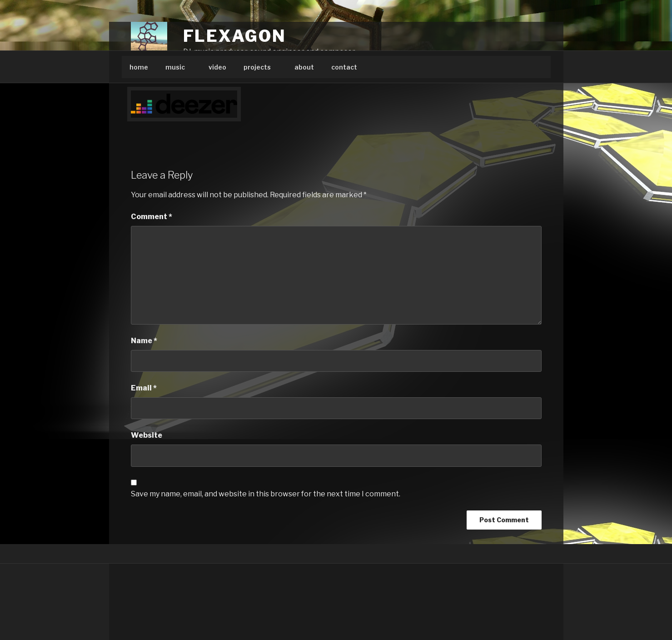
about (304, 67)
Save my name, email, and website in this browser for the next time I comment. (266, 494)
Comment (152, 217)
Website (147, 435)
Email (144, 388)
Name (144, 341)
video (217, 67)
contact (344, 67)
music (179, 67)
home (139, 67)
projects (261, 67)
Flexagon (235, 36)
